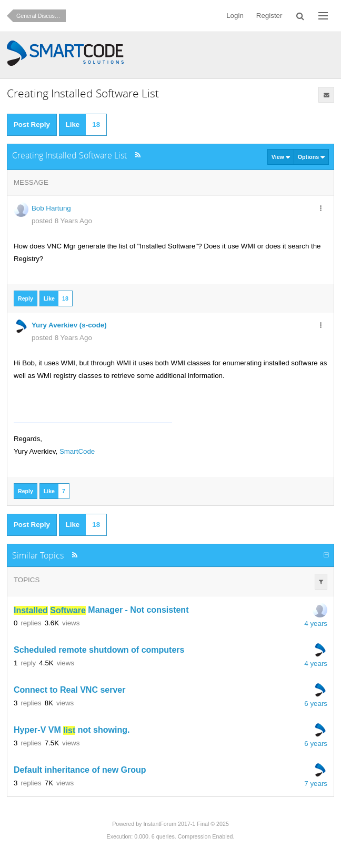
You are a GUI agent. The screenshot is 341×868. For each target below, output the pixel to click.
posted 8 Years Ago (62, 221)
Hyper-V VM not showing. (72, 730)
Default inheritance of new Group (80, 770)
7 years (316, 784)
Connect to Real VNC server (70, 690)
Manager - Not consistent (101, 610)
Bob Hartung (51, 208)
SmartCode (77, 451)
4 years (316, 623)
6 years (316, 704)
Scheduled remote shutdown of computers (99, 650)
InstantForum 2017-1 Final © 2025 (186, 824)
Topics (27, 580)
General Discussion (41, 16)
